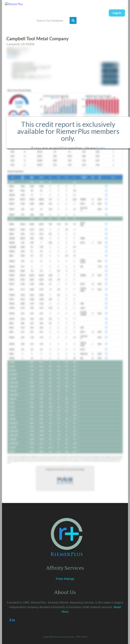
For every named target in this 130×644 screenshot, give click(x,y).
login (101, 148)
